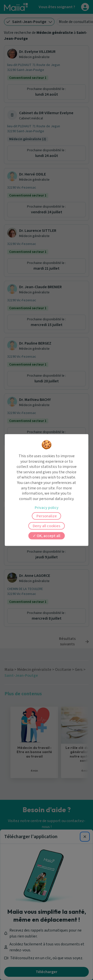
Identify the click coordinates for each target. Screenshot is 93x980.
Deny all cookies (46, 526)
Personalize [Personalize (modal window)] (47, 516)
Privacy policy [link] (47, 508)
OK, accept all (46, 536)
